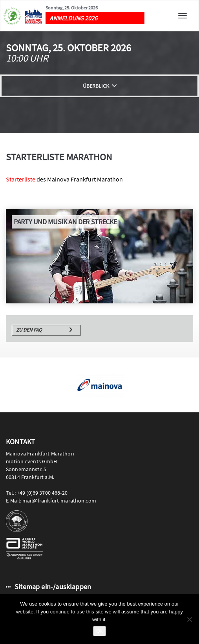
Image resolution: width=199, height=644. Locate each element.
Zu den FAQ (29, 330)
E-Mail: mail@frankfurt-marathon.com (51, 501)
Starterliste (21, 179)
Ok (99, 631)
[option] (99, 385)
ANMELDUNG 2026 (73, 18)
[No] (189, 619)
